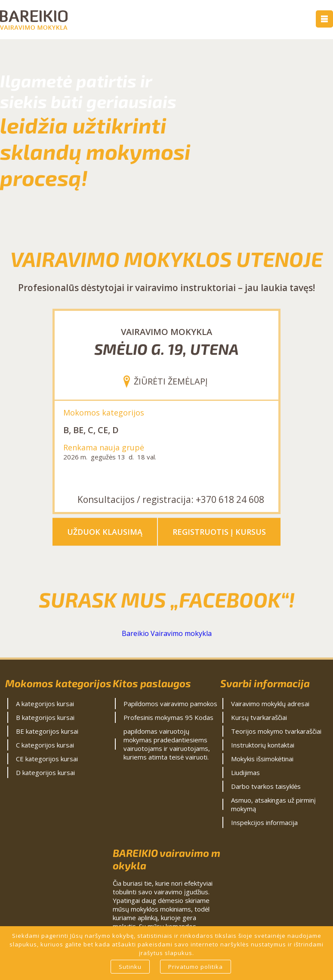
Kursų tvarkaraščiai (259, 717)
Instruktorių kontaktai (263, 745)
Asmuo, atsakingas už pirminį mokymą (273, 804)
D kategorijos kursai (45, 772)
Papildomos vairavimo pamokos (170, 704)
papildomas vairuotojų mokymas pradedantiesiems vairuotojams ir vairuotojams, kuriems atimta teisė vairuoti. (167, 744)
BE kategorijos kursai (47, 731)
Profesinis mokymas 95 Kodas (168, 717)
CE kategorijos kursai (47, 759)
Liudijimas (245, 772)
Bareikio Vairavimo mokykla (167, 633)
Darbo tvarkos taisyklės (266, 786)
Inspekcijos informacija (264, 822)
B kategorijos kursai (45, 717)
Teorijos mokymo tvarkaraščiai (276, 731)
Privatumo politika (196, 967)
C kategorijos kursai (45, 745)
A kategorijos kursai (45, 704)
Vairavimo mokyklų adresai (270, 704)
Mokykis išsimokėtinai (262, 759)
